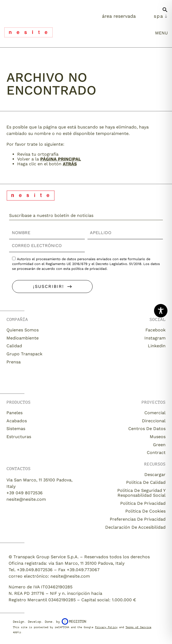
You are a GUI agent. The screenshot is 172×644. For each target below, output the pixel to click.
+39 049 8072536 (25, 493)
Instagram (155, 338)
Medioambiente (23, 338)
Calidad (14, 346)
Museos (158, 437)
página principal (61, 159)
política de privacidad (89, 269)
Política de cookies (145, 511)
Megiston (74, 621)
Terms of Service (138, 627)
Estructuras (19, 437)
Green (159, 445)
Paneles (14, 413)
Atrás (70, 164)
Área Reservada (119, 16)
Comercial (155, 413)
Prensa (14, 362)
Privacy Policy (106, 627)
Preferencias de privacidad (138, 519)
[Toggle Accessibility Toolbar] (161, 311)
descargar (155, 475)
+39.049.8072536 (35, 570)
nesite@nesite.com (26, 499)
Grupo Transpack (24, 354)
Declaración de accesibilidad (135, 527)
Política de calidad (146, 482)
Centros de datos (147, 429)
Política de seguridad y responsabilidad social (141, 493)
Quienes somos (23, 330)
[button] (165, 12)
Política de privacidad (143, 503)
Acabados (17, 421)
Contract (156, 452)
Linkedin (157, 346)
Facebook (155, 330)
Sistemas (16, 429)
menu (161, 33)
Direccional (154, 421)
